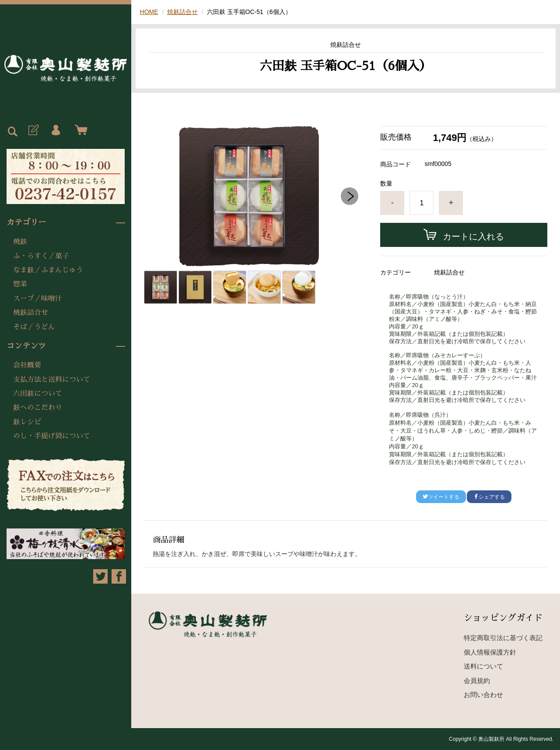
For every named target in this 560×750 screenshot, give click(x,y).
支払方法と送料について (52, 380)
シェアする (489, 497)
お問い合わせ (483, 695)
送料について (483, 666)
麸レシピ (27, 422)
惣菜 (20, 284)
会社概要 (27, 365)
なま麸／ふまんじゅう (48, 270)
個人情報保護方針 (490, 652)
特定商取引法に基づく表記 (503, 638)
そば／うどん (34, 327)
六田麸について (38, 394)
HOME (149, 12)
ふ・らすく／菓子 (41, 256)
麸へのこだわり (38, 408)
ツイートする (441, 497)
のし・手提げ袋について (52, 436)
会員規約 (477, 681)
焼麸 (20, 242)
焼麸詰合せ (31, 313)
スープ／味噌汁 (38, 299)
